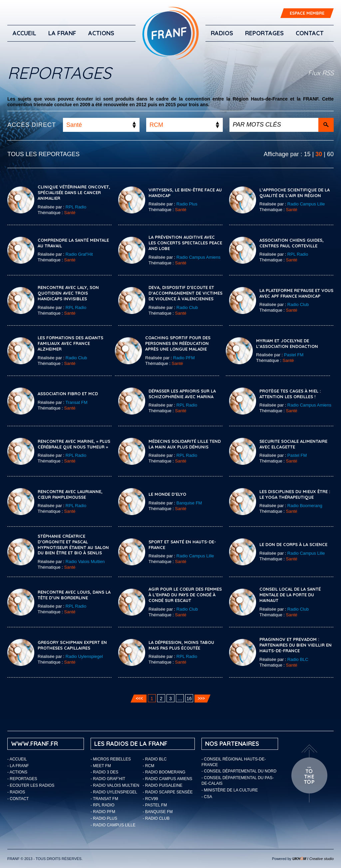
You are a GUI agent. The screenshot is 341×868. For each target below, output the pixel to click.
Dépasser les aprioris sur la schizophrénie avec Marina (182, 394)
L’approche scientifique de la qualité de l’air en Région (295, 193)
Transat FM (77, 402)
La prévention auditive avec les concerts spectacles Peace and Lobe (185, 243)
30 (319, 154)
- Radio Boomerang (164, 772)
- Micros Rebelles (111, 759)
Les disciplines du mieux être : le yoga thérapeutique (295, 494)
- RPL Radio (103, 805)
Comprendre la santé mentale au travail (73, 243)
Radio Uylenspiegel (84, 656)
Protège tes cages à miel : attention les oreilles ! (290, 394)
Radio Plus (187, 204)
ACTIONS (101, 33)
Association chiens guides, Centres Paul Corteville (292, 243)
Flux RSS (321, 73)
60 (330, 154)
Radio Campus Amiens (198, 257)
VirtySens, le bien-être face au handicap (185, 193)
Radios (222, 33)
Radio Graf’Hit (79, 254)
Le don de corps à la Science (293, 544)
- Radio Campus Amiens (168, 779)
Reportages (264, 33)
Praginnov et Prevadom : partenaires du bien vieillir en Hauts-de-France (296, 645)
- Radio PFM (103, 812)
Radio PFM (184, 358)
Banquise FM (189, 503)
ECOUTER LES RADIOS (32, 785)
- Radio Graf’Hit (108, 779)
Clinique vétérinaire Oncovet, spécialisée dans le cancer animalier (74, 192)
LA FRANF (62, 33)
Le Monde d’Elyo (167, 494)
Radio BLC (298, 659)
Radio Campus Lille (306, 204)
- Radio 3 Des (104, 772)
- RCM (149, 766)
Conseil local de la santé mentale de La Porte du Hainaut (290, 595)
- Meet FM (101, 766)
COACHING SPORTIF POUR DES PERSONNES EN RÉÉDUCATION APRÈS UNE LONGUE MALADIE (178, 343)
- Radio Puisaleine (163, 785)
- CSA (207, 797)
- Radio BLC (155, 759)
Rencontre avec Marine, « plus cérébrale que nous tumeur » (74, 444)
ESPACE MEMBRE (307, 13)
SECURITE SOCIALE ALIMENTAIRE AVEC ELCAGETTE (293, 444)
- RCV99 (151, 799)
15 (307, 154)
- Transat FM (104, 799)
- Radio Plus (104, 818)
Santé (70, 213)
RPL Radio (76, 207)
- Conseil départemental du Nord (239, 771)
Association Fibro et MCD (68, 394)
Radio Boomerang (305, 506)
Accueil (24, 33)
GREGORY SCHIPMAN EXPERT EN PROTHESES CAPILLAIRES (72, 645)
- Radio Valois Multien (115, 785)
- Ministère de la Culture (230, 790)
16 (189, 699)
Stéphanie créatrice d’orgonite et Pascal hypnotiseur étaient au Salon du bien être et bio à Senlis (73, 545)
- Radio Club (156, 818)
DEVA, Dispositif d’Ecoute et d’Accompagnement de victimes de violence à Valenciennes (185, 293)
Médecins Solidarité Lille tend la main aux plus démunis (185, 444)
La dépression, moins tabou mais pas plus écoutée (181, 645)
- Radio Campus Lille (113, 825)
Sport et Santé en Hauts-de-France (182, 545)
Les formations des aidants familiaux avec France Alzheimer (70, 343)
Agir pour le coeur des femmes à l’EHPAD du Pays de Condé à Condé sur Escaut (185, 595)
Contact (310, 33)
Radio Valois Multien (85, 562)
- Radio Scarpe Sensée (168, 792)
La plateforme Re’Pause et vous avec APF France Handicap (296, 293)
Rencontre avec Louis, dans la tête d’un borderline (74, 595)
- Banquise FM (158, 812)
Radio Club (187, 307)
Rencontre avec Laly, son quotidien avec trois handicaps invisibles (68, 293)
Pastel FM (294, 355)
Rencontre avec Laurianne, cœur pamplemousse (70, 494)
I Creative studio (313, 859)
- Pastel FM (155, 805)
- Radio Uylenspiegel (114, 792)
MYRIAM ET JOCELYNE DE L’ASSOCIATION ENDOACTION (287, 343)
